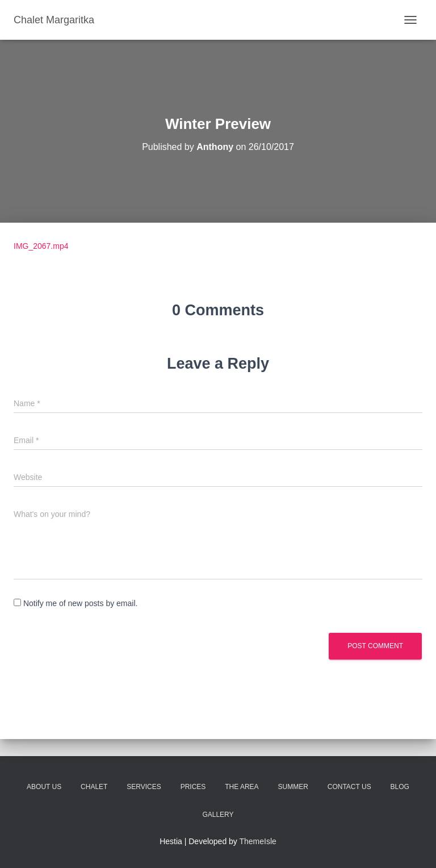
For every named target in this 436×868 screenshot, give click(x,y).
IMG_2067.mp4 (41, 246)
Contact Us (349, 787)
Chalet (94, 787)
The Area (242, 787)
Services (144, 787)
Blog (400, 787)
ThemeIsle (258, 841)
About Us (44, 787)
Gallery (218, 815)
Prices (193, 787)
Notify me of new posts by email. (81, 603)
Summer (293, 787)
